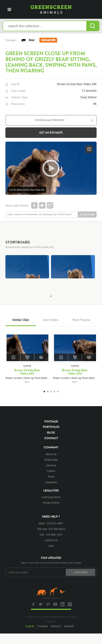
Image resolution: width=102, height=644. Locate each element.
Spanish (69, 626)
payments (51, 482)
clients (51, 471)
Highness (51, 621)
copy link (89, 215)
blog (51, 432)
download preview (50, 120)
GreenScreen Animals (51, 9)
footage (51, 421)
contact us (51, 540)
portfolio (51, 427)
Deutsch (56, 626)
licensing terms (51, 497)
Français (43, 626)
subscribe (81, 572)
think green (51, 460)
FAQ (51, 546)
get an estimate (51, 133)
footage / (12, 40)
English (30, 626)
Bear (43, 40)
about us (51, 454)
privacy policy (51, 503)
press (51, 477)
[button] (51, 168)
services (51, 465)
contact (51, 438)
